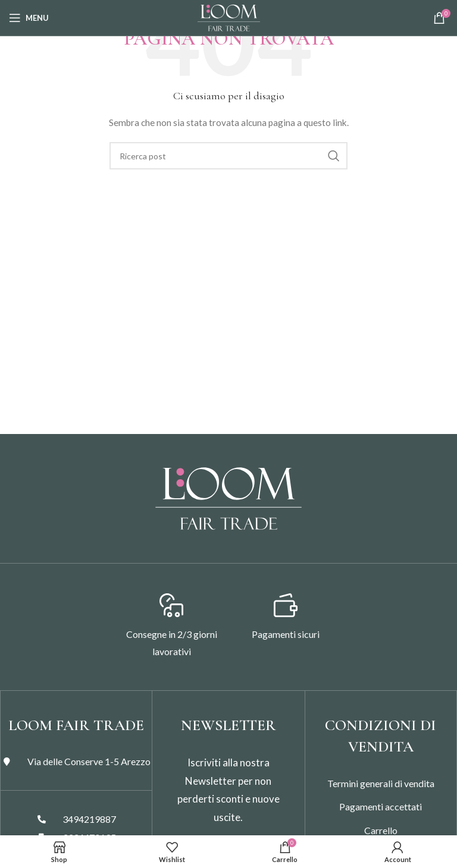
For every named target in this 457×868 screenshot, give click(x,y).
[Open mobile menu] (29, 18)
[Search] (228, 156)
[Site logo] (229, 17)
